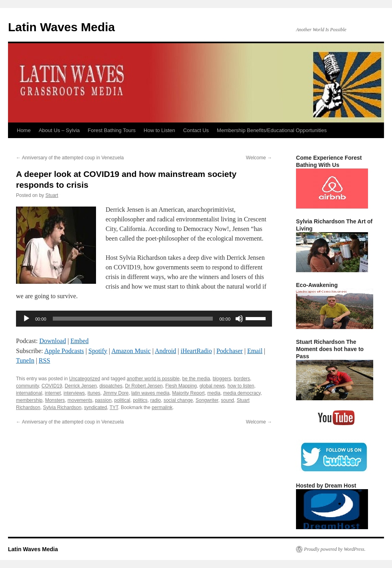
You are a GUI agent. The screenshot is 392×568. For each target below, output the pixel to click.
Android (165, 351)
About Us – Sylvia (59, 130)
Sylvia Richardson (62, 407)
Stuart (52, 195)
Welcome (259, 158)
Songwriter (207, 400)
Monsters (55, 400)
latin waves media (150, 393)
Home (24, 130)
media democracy (242, 393)
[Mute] (239, 319)
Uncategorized (85, 379)
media (214, 393)
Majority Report (188, 393)
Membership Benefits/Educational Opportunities (272, 130)
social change (178, 400)
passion (103, 400)
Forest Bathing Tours (112, 130)
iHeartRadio (196, 351)
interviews (74, 393)
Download (53, 341)
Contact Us (196, 130)
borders (242, 379)
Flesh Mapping (181, 386)
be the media (196, 379)
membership (29, 400)
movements (80, 400)
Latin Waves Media (61, 27)
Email (255, 351)
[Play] (26, 319)
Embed (79, 341)
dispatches (111, 386)
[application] (144, 319)
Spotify (98, 351)
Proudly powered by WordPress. (335, 549)
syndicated (95, 407)
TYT (114, 407)
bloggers (222, 379)
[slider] (133, 319)
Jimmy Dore (116, 393)
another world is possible (153, 379)
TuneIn (25, 360)
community (27, 386)
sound (227, 400)
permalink (162, 407)
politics (140, 400)
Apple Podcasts (64, 351)
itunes (94, 393)
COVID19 (52, 386)
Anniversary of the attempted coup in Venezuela (70, 158)
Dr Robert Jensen (144, 386)
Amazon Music (131, 351)
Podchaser (230, 351)
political (122, 400)
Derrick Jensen (81, 386)
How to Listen (159, 130)
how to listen (241, 386)
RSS (44, 360)
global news (212, 386)
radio (156, 400)
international (29, 393)
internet (53, 393)
